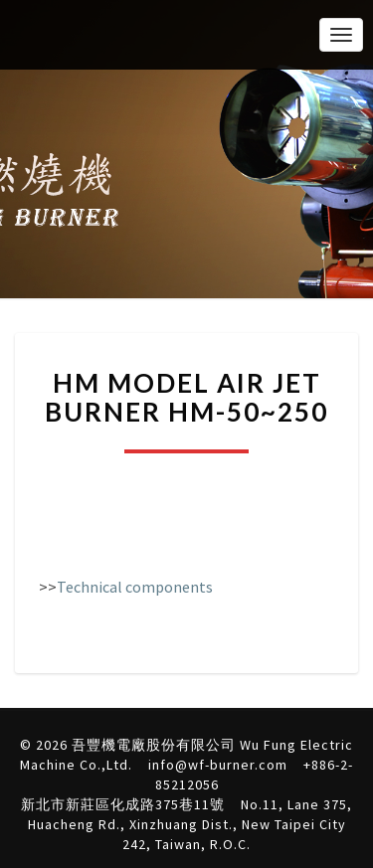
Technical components (135, 587)
